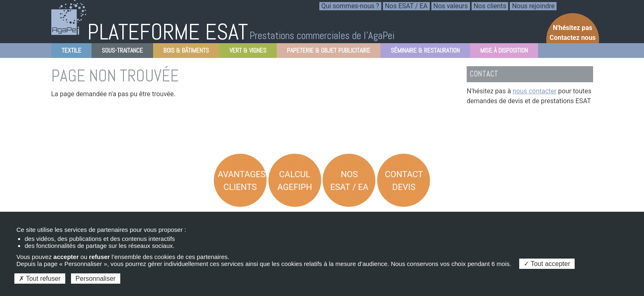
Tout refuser (40, 279)
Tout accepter (547, 264)
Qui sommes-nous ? (350, 6)
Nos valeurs (451, 6)
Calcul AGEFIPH (295, 181)
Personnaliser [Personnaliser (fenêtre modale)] (96, 279)
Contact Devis (404, 181)
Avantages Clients (242, 181)
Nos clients (490, 6)
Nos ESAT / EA (406, 6)
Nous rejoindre (533, 6)
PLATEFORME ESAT (168, 32)
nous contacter (535, 91)
